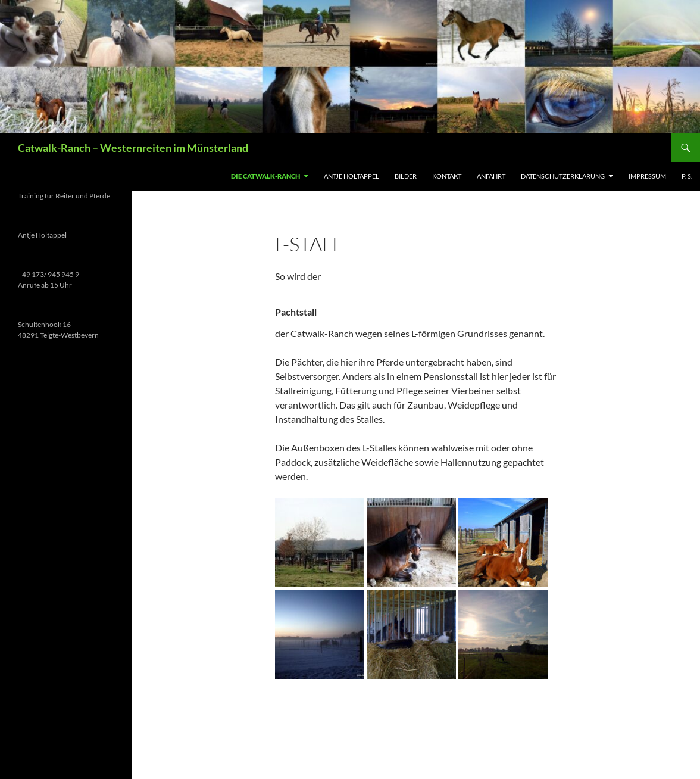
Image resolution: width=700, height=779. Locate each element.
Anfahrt (491, 176)
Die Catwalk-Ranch (265, 176)
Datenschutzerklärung (563, 176)
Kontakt (447, 176)
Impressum (647, 176)
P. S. (687, 176)
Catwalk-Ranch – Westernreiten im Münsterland (133, 148)
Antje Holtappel (351, 176)
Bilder (406, 176)
